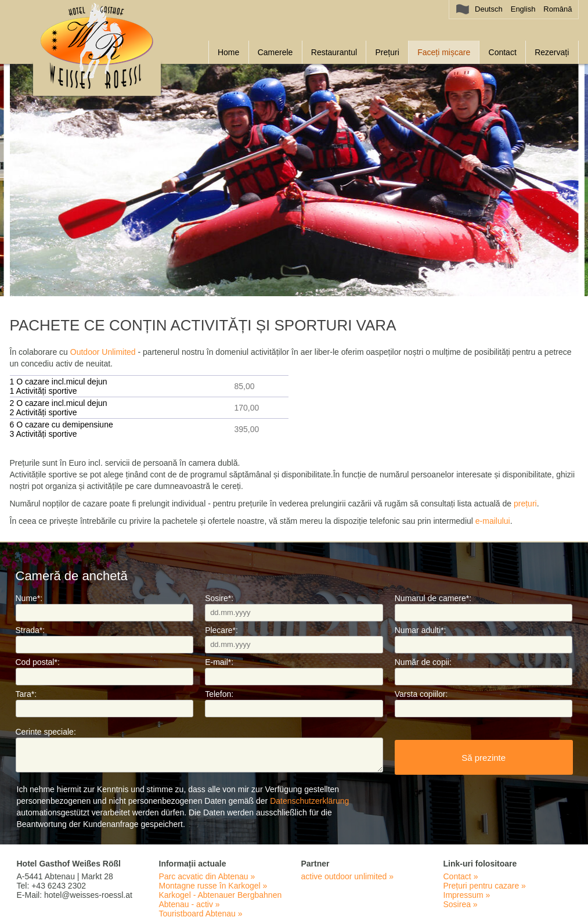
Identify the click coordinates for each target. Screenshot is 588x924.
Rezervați (552, 52)
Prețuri (387, 52)
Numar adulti (421, 630)
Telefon (219, 694)
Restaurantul (334, 52)
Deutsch (489, 9)
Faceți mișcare (444, 52)
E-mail (219, 662)
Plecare (221, 630)
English (523, 9)
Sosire (219, 598)
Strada (30, 630)
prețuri (525, 504)
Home (228, 52)
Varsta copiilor (421, 694)
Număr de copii (423, 662)
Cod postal (38, 662)
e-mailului (493, 521)
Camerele (275, 52)
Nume (29, 598)
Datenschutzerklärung (309, 801)
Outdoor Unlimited (103, 352)
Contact (503, 52)
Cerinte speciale (46, 732)
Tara (26, 694)
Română (558, 9)
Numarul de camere (433, 598)
